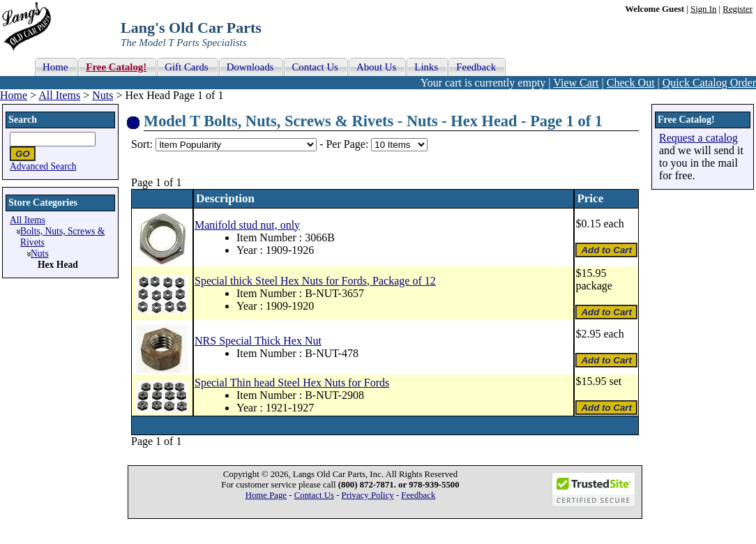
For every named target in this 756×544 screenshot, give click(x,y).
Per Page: (348, 144)
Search (23, 120)
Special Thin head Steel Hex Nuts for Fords (292, 383)
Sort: (142, 144)
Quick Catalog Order (709, 83)
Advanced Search (43, 166)
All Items (59, 95)
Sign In (703, 9)
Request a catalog (698, 138)
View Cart (576, 83)
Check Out (631, 83)
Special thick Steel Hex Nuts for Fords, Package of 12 (315, 281)
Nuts (103, 95)
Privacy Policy (368, 495)
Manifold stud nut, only (247, 225)
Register (738, 9)
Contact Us (314, 495)
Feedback (418, 495)
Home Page (266, 495)
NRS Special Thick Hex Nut (258, 341)
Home (14, 95)
